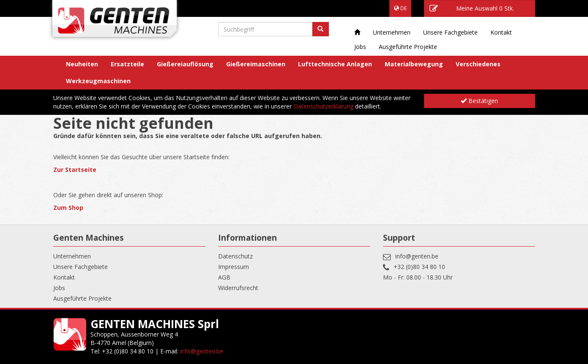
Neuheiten (82, 64)
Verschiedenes (478, 64)
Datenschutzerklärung (323, 106)
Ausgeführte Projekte (408, 47)
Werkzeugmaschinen (98, 81)
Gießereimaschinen (256, 64)
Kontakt (501, 32)
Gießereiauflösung (185, 64)
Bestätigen (479, 101)
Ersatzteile (127, 64)
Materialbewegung (414, 64)
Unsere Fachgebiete (450, 32)
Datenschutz (235, 256)
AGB (224, 277)
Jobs (360, 47)
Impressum (234, 267)
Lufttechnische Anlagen (335, 64)
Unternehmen (392, 32)
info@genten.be (417, 256)
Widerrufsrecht (238, 288)
